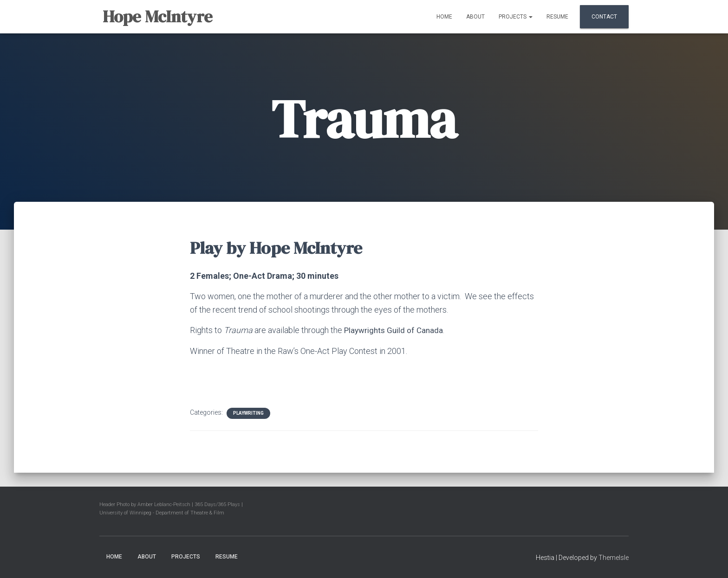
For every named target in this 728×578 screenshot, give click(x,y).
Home (444, 17)
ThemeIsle (614, 557)
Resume (557, 17)
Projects (516, 17)
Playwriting (248, 413)
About (475, 17)
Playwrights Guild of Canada (395, 330)
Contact (604, 17)
